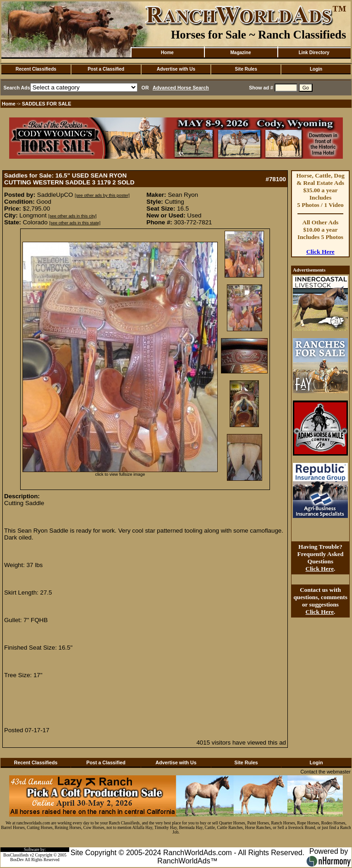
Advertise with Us (176, 69)
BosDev (17, 860)
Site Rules (246, 69)
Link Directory (314, 53)
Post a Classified (106, 69)
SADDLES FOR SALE (47, 104)
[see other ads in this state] (75, 223)
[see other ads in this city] (72, 216)
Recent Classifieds (36, 69)
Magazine (240, 53)
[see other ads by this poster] (102, 195)
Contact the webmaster (325, 772)
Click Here (320, 252)
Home (167, 53)
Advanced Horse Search (181, 88)
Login (316, 69)
